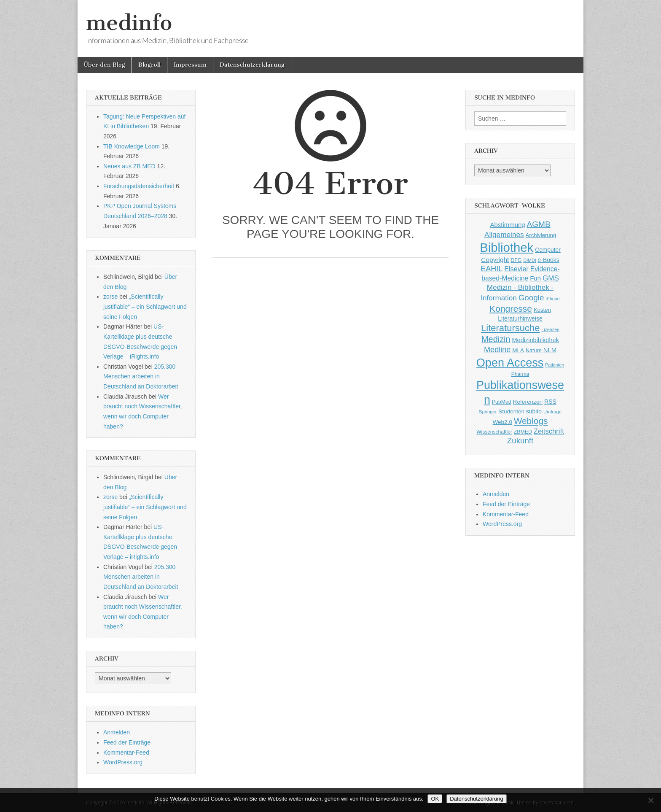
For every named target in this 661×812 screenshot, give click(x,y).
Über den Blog (105, 65)
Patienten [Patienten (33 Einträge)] (555, 365)
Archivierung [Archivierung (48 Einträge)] (541, 235)
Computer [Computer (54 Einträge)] (548, 250)
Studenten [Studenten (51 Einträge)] (511, 411)
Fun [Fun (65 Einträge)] (535, 278)
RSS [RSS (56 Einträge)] (550, 402)
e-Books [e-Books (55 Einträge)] (549, 260)
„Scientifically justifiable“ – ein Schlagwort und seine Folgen (145, 306)
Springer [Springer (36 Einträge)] (488, 412)
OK (435, 799)
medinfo (129, 23)
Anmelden (117, 732)
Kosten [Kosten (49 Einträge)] (542, 310)
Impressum (190, 65)
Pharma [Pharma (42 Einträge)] (520, 374)
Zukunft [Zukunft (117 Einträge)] (520, 441)
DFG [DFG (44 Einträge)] (516, 260)
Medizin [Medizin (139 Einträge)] (496, 339)
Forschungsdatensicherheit (139, 186)
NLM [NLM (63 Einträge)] (550, 350)
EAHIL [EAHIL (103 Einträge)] (492, 269)
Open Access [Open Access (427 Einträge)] (510, 363)
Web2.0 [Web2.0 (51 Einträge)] (502, 422)
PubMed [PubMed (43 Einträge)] (502, 402)
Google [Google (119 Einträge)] (531, 298)
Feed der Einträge (127, 742)
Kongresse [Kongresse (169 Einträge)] (511, 309)
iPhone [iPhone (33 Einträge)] (552, 299)
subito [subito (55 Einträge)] (534, 411)
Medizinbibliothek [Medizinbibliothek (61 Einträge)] (536, 340)
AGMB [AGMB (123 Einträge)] (539, 224)
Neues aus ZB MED (129, 166)
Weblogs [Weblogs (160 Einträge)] (531, 421)
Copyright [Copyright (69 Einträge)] (495, 260)
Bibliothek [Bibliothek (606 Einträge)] (506, 247)
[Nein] (650, 800)
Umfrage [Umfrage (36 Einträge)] (552, 412)
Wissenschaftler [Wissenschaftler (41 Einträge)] (494, 432)
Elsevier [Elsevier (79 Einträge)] (516, 269)
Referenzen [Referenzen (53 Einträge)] (528, 402)
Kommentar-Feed (126, 753)
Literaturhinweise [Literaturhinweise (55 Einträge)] (520, 318)
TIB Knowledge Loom (132, 146)
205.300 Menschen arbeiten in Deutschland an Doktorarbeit (141, 376)
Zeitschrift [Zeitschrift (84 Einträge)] (549, 431)
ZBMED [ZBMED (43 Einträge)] (523, 432)
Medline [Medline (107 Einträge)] (497, 350)
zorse (110, 297)
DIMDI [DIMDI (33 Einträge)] (529, 260)
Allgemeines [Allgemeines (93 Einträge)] (504, 235)
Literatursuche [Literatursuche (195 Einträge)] (510, 328)
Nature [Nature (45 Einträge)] (534, 351)
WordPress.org (123, 762)
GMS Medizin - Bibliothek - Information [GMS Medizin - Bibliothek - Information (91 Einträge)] (520, 288)
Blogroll (149, 65)
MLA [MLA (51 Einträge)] (518, 350)
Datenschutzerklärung (252, 65)
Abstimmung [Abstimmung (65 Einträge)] (507, 225)
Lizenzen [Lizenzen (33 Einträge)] (550, 329)
